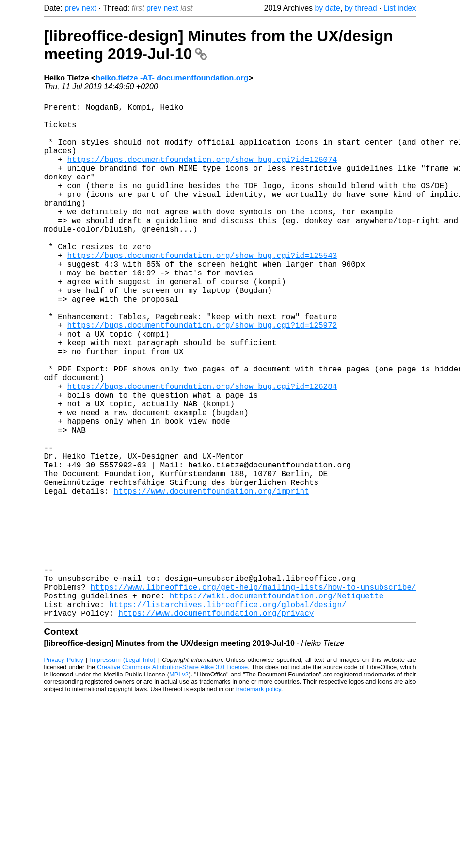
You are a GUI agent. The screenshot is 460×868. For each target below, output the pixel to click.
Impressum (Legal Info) (123, 774)
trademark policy (259, 803)
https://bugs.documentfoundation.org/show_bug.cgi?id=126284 (202, 450)
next (89, 8)
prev (72, 8)
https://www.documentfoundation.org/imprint (212, 578)
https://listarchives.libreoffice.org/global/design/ (228, 717)
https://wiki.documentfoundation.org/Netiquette (277, 706)
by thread (361, 8)
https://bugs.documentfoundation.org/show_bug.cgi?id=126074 (202, 173)
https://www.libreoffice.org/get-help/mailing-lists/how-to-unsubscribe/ (254, 695)
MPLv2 (179, 789)
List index (400, 8)
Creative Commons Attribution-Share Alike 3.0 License (172, 781)
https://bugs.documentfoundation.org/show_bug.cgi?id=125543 (202, 290)
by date (327, 8)
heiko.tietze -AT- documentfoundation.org (172, 78)
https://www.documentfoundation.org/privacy (216, 727)
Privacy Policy (64, 774)
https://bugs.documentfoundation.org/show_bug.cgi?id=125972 (202, 375)
